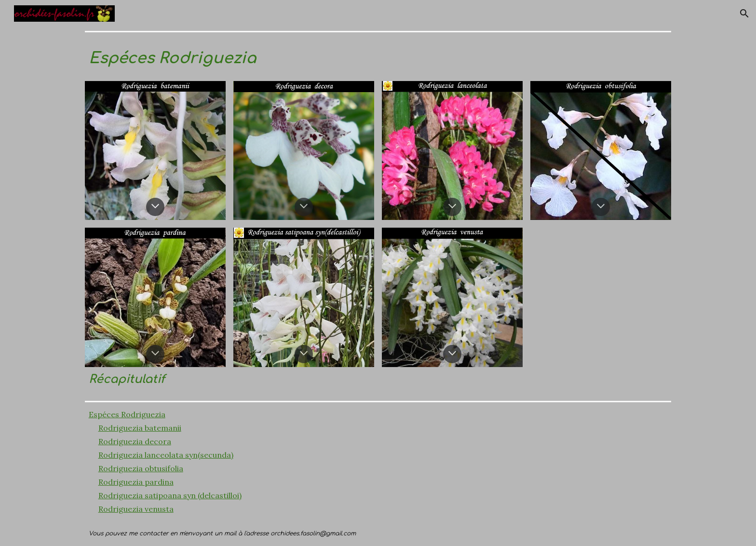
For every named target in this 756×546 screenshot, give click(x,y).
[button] (744, 14)
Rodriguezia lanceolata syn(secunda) (166, 455)
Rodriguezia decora (135, 441)
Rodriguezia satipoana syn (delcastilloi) (170, 495)
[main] (378, 56)
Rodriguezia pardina (136, 482)
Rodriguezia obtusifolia (141, 468)
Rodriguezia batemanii (140, 428)
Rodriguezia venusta (136, 509)
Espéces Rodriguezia (127, 414)
